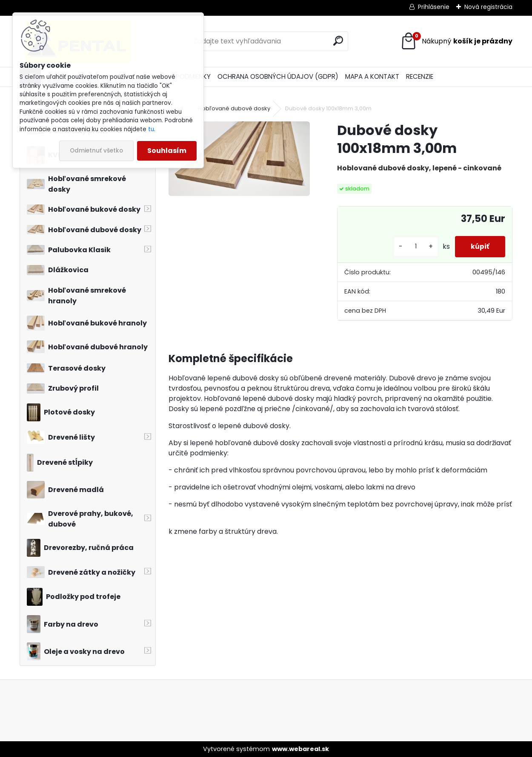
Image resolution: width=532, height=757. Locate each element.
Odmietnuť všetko (96, 151)
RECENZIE (420, 76)
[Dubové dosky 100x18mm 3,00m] (239, 158)
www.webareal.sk (300, 749)
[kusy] (413, 246)
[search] (338, 41)
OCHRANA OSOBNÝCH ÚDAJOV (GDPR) (278, 76)
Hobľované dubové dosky (234, 108)
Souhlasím (167, 151)
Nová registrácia (488, 7)
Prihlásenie (434, 7)
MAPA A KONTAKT (372, 76)
